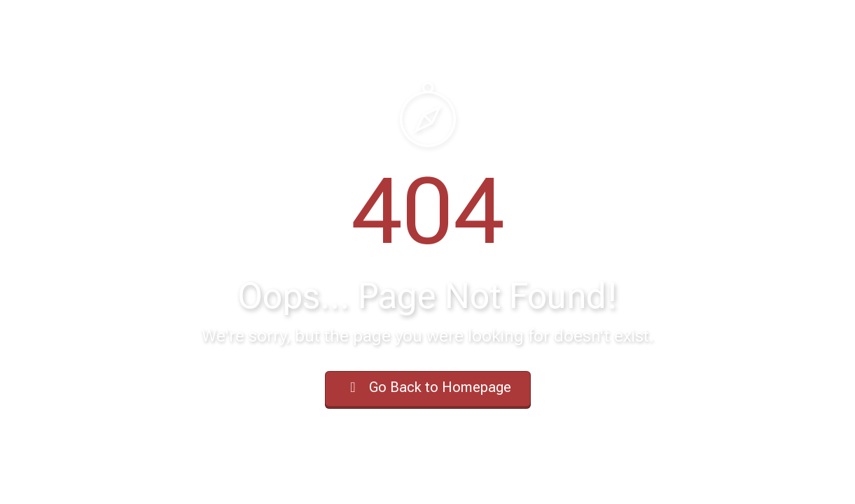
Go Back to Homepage (428, 387)
